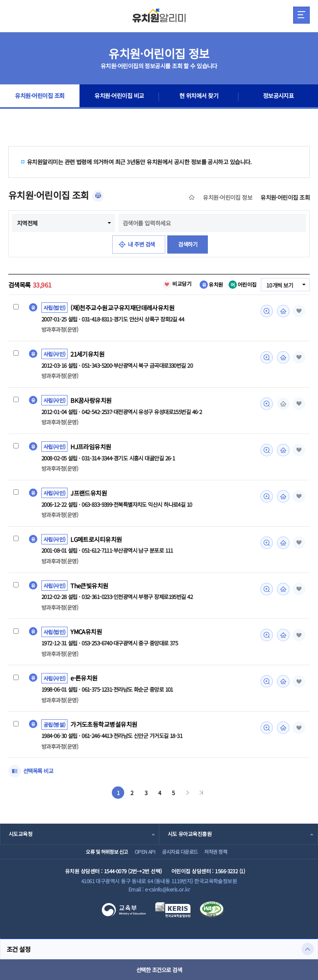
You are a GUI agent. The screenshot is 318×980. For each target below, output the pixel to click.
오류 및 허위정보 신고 (93, 858)
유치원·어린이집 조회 (40, 97)
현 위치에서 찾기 (199, 97)
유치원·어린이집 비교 (119, 97)
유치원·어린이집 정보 (228, 197)
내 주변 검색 (141, 244)
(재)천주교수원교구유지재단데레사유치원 (122, 308)
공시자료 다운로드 (182, 858)
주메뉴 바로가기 (0, 0)
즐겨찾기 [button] (298, 311)
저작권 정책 (225, 858)
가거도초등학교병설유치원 (104, 728)
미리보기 (265, 311)
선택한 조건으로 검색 (159, 970)
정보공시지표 (278, 97)
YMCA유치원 (87, 635)
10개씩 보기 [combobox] (279, 285)
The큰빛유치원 (90, 588)
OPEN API (139, 858)
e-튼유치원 (84, 681)
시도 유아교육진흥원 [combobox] (190, 837)
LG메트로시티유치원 (96, 541)
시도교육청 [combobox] (20, 837)
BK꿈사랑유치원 (91, 401)
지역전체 (27, 223)
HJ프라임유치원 (91, 448)
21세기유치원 (88, 355)
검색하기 (189, 244)
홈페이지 (282, 311)
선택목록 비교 (39, 775)
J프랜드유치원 (89, 495)
